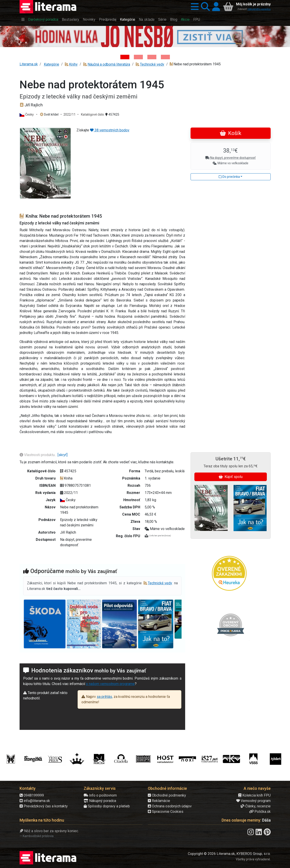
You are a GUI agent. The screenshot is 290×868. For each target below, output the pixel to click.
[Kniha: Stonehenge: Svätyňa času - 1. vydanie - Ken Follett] (165, 57)
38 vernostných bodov (110, 130)
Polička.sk (260, 812)
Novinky (89, 19)
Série (162, 19)
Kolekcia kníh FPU (254, 795)
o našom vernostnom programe (110, 684)
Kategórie (128, 19)
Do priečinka (229, 177)
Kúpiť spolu (231, 477)
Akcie (185, 19)
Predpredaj (108, 19)
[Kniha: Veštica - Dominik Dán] (138, 57)
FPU (197, 19)
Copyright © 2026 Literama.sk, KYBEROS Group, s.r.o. (229, 854)
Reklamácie (159, 801)
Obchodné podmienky (167, 795)
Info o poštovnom (100, 795)
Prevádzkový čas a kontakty (44, 806)
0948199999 (32, 795)
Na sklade (147, 19)
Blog (174, 19)
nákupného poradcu (259, 9)
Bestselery (71, 19)
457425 (112, 114)
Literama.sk (29, 64)
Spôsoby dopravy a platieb (107, 806)
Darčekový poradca (43, 19)
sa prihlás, (105, 697)
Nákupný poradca (100, 801)
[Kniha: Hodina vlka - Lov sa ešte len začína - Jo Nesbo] (125, 57)
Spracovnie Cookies (166, 812)
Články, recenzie (256, 806)
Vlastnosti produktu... (39, 455)
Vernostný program (253, 801)
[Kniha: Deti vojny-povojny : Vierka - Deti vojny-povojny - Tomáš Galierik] (152, 57)
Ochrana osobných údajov (170, 806)
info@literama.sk (35, 801)
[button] (194, 7)
